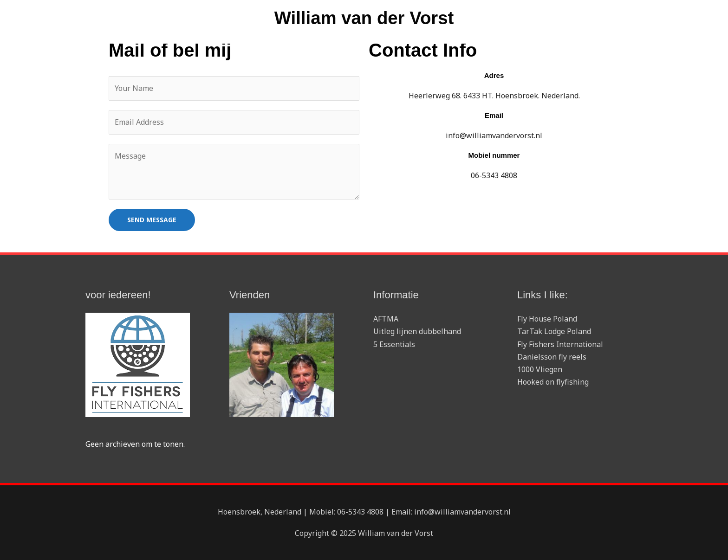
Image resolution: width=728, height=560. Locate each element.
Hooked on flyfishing (553, 382)
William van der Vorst (364, 19)
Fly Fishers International (560, 344)
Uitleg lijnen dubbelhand (417, 332)
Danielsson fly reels (552, 357)
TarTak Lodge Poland (554, 332)
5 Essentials (394, 344)
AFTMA (386, 319)
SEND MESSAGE (152, 220)
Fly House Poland (547, 319)
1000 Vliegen (540, 370)
